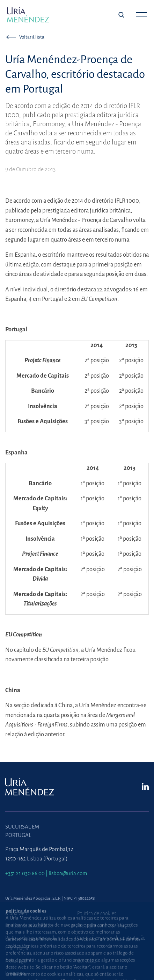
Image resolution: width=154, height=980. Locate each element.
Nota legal (16, 961)
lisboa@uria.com (68, 873)
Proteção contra (102, 926)
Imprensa (15, 973)
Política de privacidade (29, 926)
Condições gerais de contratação (111, 938)
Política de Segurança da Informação (31, 943)
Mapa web (16, 913)
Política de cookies (97, 913)
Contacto (87, 961)
